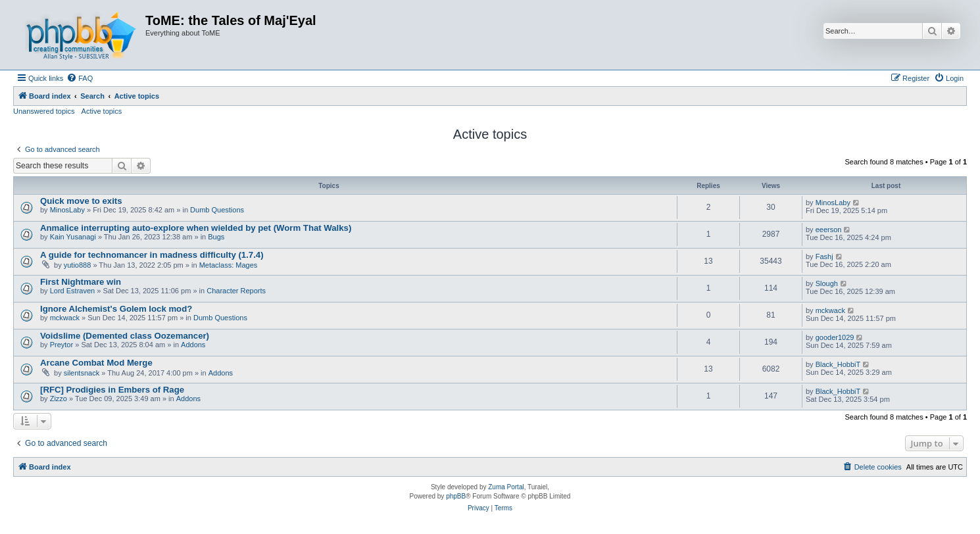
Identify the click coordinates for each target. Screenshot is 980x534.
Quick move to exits (81, 201)
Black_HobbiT (838, 364)
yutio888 (78, 265)
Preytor (61, 345)
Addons (193, 345)
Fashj (824, 256)
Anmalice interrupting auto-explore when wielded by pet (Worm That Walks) (196, 228)
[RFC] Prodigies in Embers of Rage (112, 390)
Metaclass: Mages (229, 265)
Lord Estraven (72, 291)
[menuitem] (80, 78)
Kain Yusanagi (73, 237)
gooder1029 (835, 337)
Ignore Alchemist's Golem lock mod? (116, 309)
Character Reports (236, 291)
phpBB (456, 496)
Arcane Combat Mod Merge (96, 363)
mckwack (65, 318)
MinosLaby (67, 210)
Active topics (102, 111)
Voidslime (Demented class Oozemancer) (125, 336)
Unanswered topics (44, 111)
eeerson (829, 230)
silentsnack (82, 373)
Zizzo (59, 399)
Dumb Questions (217, 210)
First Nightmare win (81, 282)
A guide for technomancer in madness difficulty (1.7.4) (152, 255)
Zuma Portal (506, 487)
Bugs (216, 237)
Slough (827, 283)
